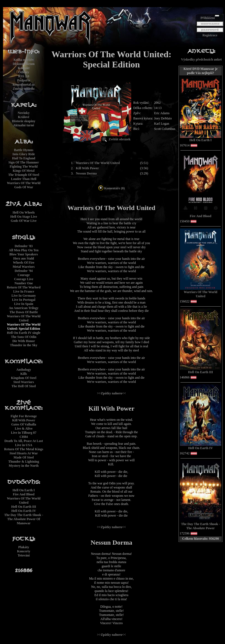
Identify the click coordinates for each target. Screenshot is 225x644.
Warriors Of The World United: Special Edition (24, 327)
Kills (24, 374)
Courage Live (24, 279)
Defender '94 (24, 271)
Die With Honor (24, 341)
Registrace (210, 35)
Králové (24, 117)
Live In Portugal (24, 300)
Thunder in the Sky (24, 345)
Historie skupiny (24, 121)
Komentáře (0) (112, 188)
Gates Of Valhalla (24, 424)
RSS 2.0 (24, 76)
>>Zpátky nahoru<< (111, 393)
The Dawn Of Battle (24, 312)
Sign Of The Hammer (24, 162)
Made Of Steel (24, 457)
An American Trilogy (24, 308)
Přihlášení (208, 18)
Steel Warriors (24, 382)
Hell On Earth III (24, 507)
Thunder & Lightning (24, 462)
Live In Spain (24, 304)
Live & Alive (24, 429)
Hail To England (24, 158)
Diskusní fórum (24, 64)
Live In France (24, 291)
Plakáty (24, 547)
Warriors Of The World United (24, 318)
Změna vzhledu (24, 89)
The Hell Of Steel (24, 386)
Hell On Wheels (24, 212)
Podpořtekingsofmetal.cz (24, 82)
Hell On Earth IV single (24, 333)
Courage (24, 275)
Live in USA (24, 445)
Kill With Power (24, 420)
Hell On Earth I (24, 490)
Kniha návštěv (24, 60)
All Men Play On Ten (24, 250)
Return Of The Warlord (24, 287)
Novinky (24, 113)
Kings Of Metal (24, 171)
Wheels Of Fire (24, 263)
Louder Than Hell (24, 179)
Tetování (24, 555)
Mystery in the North (24, 466)
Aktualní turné (24, 125)
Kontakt (24, 68)
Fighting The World (24, 167)
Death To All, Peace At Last (24, 441)
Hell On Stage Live (24, 217)
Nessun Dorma (86, 173)
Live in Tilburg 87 (24, 433)
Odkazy (24, 72)
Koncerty (24, 551)
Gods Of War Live (24, 221)
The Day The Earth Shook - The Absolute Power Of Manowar (24, 519)
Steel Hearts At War (24, 453)
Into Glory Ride (24, 154)
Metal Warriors (24, 267)
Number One (24, 283)
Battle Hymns (24, 150)
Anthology (24, 370)
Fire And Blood (24, 494)
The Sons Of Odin (24, 337)
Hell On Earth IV (24, 511)
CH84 (24, 437)
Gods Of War (24, 187)
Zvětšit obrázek (120, 139)
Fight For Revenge (24, 416)
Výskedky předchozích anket (201, 59)
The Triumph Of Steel (24, 175)
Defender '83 (24, 246)
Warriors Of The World (24, 183)
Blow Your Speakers (24, 254)
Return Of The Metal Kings (24, 449)
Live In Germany (24, 296)
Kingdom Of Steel (24, 378)
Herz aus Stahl (24, 258)
